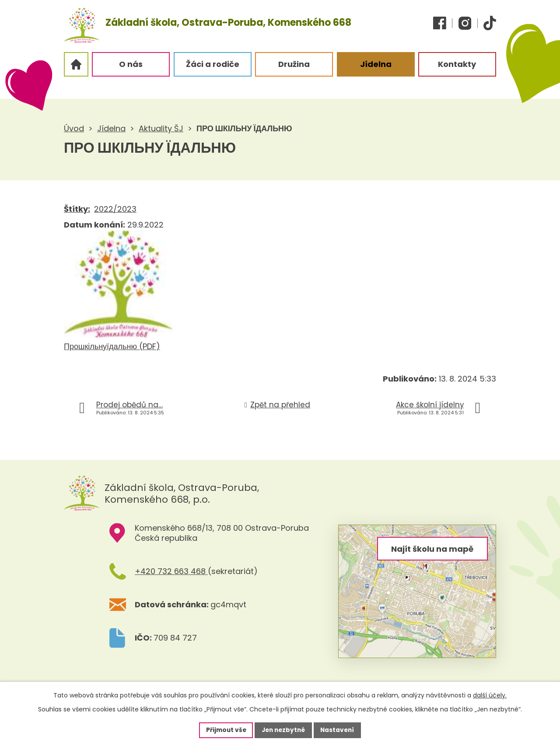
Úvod (74, 128)
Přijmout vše (224, 730)
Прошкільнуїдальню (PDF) (112, 346)
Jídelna (111, 128)
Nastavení (339, 730)
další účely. (490, 695)
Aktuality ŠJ (161, 128)
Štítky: (77, 209)
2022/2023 (115, 209)
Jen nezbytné (283, 730)
